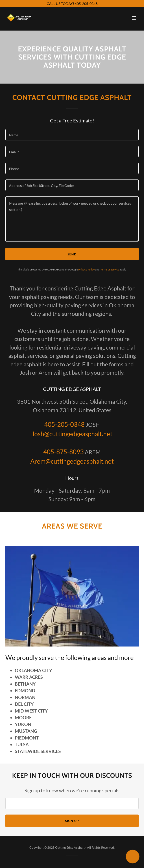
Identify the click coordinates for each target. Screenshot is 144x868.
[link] (19, 18)
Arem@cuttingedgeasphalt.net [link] (72, 461)
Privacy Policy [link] (86, 269)
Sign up (72, 821)
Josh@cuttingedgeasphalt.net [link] (72, 434)
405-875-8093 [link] (63, 452)
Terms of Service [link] (110, 269)
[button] (134, 18)
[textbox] (72, 135)
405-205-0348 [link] (64, 424)
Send (72, 254)
